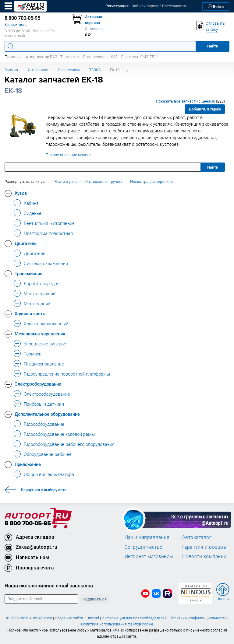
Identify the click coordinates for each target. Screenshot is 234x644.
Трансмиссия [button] (28, 273)
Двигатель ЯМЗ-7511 (139, 57)
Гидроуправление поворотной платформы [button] (67, 374)
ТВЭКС (95, 70)
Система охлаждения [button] (46, 263)
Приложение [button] (28, 464)
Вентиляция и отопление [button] (49, 223)
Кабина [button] (31, 203)
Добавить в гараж (205, 109)
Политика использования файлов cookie (117, 624)
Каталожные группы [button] (104, 182)
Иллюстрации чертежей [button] (151, 182)
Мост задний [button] (37, 303)
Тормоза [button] (33, 354)
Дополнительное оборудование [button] (47, 414)
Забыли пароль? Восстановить (160, 6)
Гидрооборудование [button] (44, 424)
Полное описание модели (69, 155)
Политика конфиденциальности (198, 618)
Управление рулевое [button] (45, 344)
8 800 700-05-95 (28, 524)
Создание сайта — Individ (77, 618)
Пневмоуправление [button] (44, 364)
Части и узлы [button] (66, 182)
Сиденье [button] (33, 213)
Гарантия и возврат (205, 547)
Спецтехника (69, 70)
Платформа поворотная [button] (48, 233)
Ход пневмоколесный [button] (46, 324)
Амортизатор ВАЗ (42, 57)
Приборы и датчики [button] (44, 404)
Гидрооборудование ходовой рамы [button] (59, 434)
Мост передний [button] (40, 293)
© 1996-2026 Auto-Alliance (29, 618)
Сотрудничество (144, 547)
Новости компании (204, 556)
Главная (11, 70)
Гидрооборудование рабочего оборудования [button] (69, 444)
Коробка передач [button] (42, 283)
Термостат (70, 57)
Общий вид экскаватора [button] (49, 474)
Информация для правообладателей (134, 618)
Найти (213, 167)
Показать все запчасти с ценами (190, 101)
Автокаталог (38, 70)
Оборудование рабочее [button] (48, 454)
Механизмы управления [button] (40, 334)
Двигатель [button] (26, 243)
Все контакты (16, 24)
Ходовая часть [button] (30, 313)
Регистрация (117, 6)
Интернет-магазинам (149, 556)
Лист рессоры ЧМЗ (100, 57)
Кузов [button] (21, 193)
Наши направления (147, 537)
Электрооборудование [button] (38, 384)
